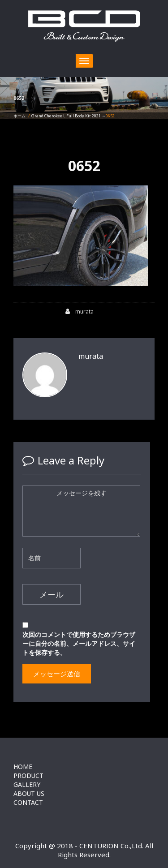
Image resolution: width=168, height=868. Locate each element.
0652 (84, 165)
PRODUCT (28, 776)
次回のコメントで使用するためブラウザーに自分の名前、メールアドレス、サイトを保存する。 (79, 643)
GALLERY (27, 784)
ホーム (19, 116)
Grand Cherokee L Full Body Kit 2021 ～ (69, 116)
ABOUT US (29, 793)
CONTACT (28, 802)
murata (80, 312)
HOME (23, 767)
